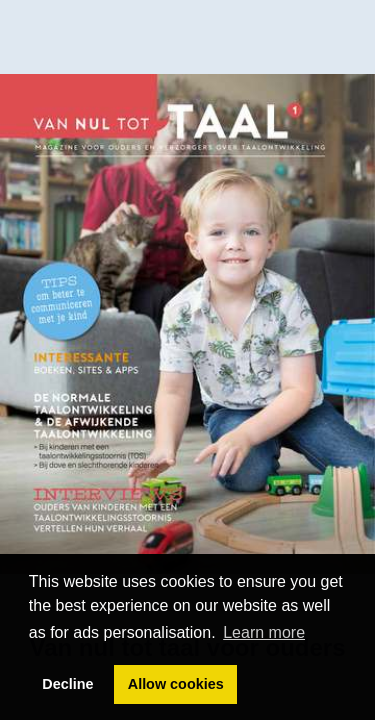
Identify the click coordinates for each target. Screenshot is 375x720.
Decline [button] (67, 684)
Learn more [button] (264, 632)
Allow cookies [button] (176, 684)
